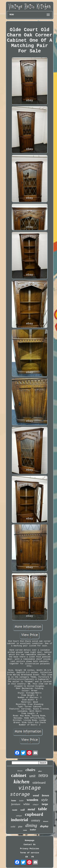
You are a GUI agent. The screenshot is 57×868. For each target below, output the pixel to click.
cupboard (34, 814)
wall (23, 810)
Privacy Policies (30, 849)
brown (46, 795)
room (25, 830)
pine (20, 826)
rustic (15, 810)
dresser (20, 771)
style (45, 800)
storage (20, 794)
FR (33, 857)
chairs (30, 770)
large (45, 804)
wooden (32, 800)
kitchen (22, 782)
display (44, 826)
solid (13, 827)
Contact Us (29, 845)
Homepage (29, 840)
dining (31, 825)
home (14, 801)
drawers (46, 821)
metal (31, 809)
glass (40, 771)
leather (33, 830)
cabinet (19, 775)
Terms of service (30, 853)
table (42, 809)
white (26, 804)
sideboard (39, 782)
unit (32, 776)
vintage (30, 788)
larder (21, 801)
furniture (16, 804)
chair (36, 805)
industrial (20, 820)
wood (36, 795)
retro (43, 775)
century (36, 820)
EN (27, 857)
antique (19, 816)
